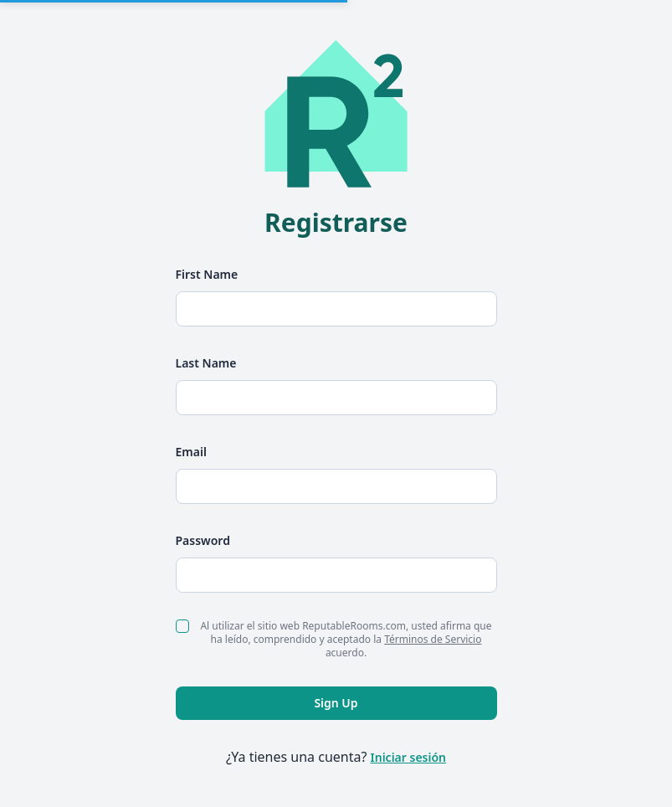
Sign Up (336, 703)
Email (191, 452)
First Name (207, 274)
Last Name (206, 363)
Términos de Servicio (433, 639)
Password (203, 540)
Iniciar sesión (409, 757)
